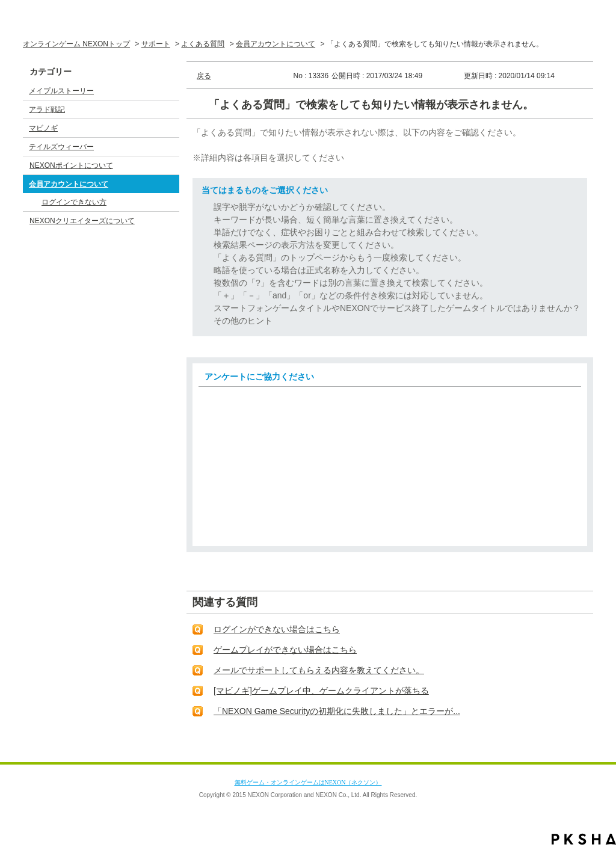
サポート (156, 44)
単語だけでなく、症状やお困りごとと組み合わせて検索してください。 (348, 232)
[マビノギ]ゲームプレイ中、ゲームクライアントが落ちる (321, 691)
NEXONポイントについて (71, 165)
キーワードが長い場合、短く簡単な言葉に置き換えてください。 (336, 220)
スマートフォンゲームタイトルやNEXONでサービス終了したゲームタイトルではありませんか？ (397, 308)
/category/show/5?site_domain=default (170, 147)
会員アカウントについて (276, 44)
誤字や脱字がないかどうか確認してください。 (302, 207)
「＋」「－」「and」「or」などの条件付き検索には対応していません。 (351, 295)
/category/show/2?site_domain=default (170, 91)
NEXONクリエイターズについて (82, 221)
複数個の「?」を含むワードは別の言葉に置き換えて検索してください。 (351, 283)
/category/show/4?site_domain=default (170, 128)
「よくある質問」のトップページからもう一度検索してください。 (340, 257)
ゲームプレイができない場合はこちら (285, 650)
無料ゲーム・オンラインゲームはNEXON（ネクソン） (308, 782)
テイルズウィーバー (61, 147)
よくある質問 (203, 44)
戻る (204, 76)
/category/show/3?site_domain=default (170, 109)
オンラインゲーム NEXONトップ (76, 44)
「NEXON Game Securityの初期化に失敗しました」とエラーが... (337, 711)
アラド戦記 (47, 109)
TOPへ (562, 751)
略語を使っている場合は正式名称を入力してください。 (319, 270)
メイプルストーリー (61, 91)
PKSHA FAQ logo (584, 839)
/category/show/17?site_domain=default (170, 184)
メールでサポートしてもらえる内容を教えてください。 (319, 670)
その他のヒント (243, 321)
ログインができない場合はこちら (277, 629)
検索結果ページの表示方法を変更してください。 (306, 245)
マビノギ (43, 128)
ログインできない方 (74, 202)
